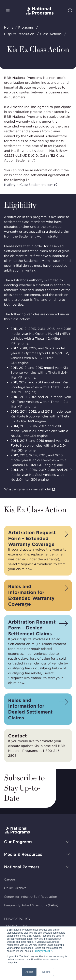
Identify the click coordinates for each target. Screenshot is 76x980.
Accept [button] (29, 972)
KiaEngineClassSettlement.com (29, 185)
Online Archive (15, 888)
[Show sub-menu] (68, 842)
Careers (10, 879)
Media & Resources (23, 854)
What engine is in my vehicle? (28, 489)
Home (9, 27)
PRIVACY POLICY (17, 919)
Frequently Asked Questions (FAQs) (31, 905)
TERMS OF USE (16, 926)
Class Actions (51, 34)
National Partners (22, 867)
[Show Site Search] (70, 11)
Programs (26, 27)
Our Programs (18, 842)
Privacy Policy (41, 951)
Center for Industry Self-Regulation (31, 897)
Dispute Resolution (19, 34)
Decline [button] (46, 972)
